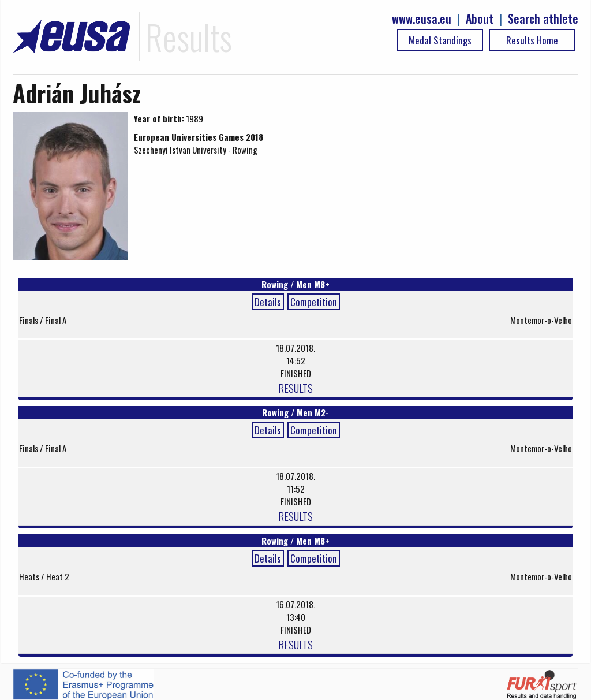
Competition (314, 302)
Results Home (532, 40)
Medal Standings (440, 40)
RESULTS (295, 388)
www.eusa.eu (422, 19)
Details (268, 302)
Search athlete (543, 19)
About (480, 19)
